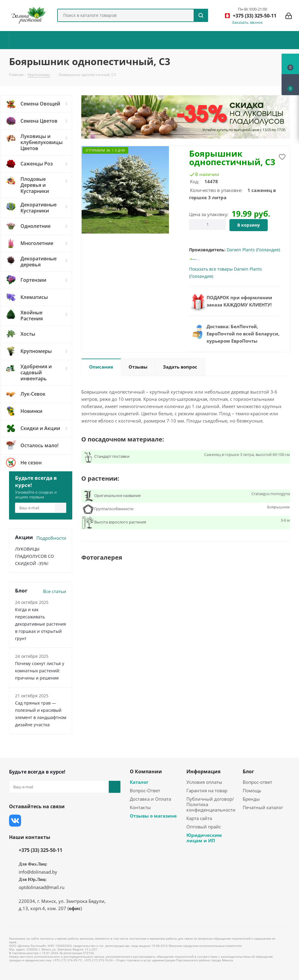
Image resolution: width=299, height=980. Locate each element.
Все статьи (55, 591)
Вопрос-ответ (257, 782)
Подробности (51, 538)
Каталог (139, 782)
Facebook (30, 821)
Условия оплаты (204, 782)
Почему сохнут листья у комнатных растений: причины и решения (40, 671)
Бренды (251, 799)
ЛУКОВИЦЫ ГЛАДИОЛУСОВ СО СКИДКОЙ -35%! (34, 556)
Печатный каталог (263, 807)
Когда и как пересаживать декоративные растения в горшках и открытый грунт (40, 624)
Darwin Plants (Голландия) (253, 250)
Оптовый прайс (204, 827)
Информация (203, 771)
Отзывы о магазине (153, 816)
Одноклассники (75, 821)
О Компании (146, 771)
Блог (248, 771)
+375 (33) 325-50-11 (40, 850)
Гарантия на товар (207, 790)
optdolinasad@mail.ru (42, 887)
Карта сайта (199, 818)
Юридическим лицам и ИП (204, 838)
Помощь (252, 790)
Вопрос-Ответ (145, 790)
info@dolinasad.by (38, 872)
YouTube (60, 821)
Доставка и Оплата (150, 799)
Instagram (45, 821)
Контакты (140, 807)
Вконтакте (15, 821)
